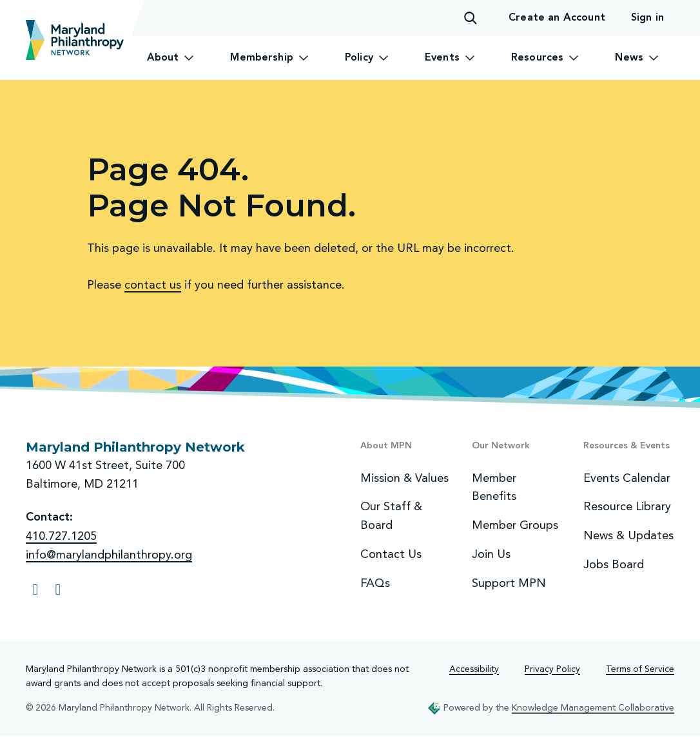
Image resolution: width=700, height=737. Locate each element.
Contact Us (391, 554)
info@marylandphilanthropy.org (109, 555)
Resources (545, 58)
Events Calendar (627, 478)
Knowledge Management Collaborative (593, 708)
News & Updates (628, 535)
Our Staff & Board (391, 516)
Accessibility (474, 669)
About (171, 58)
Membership (269, 58)
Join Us (491, 554)
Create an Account (557, 18)
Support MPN (509, 583)
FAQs (375, 583)
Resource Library (627, 506)
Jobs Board (614, 564)
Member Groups (515, 525)
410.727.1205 (61, 536)
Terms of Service (640, 669)
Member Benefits (494, 487)
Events (450, 58)
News (637, 58)
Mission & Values (404, 478)
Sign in (647, 18)
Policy (367, 58)
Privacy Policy (552, 669)
